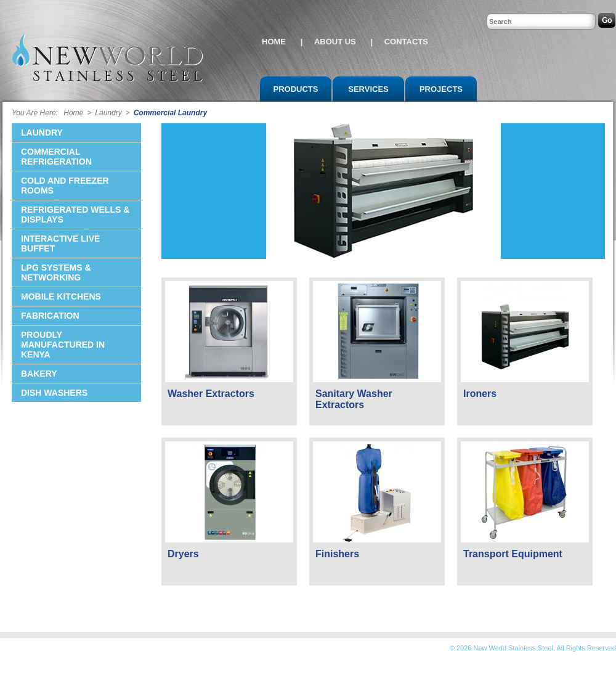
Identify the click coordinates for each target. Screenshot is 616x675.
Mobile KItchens (61, 297)
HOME (275, 42)
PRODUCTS (296, 89)
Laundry (108, 113)
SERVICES (368, 89)
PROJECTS (441, 89)
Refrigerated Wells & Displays (75, 215)
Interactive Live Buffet (60, 243)
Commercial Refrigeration (56, 157)
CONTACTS (406, 42)
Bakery (39, 374)
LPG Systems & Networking (56, 272)
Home (71, 113)
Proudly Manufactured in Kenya (63, 345)
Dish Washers (54, 393)
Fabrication (50, 316)
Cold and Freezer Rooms (65, 186)
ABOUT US (336, 42)
